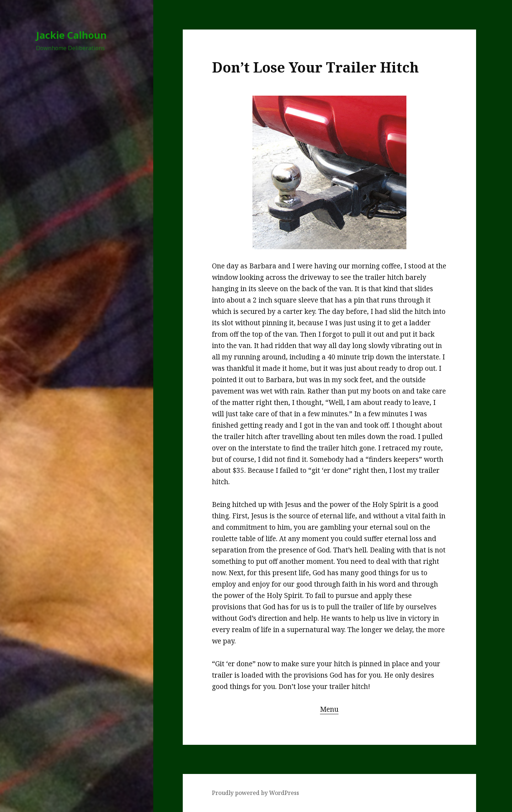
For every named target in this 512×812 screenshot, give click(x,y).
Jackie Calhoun (71, 35)
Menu (329, 709)
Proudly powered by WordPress (255, 793)
